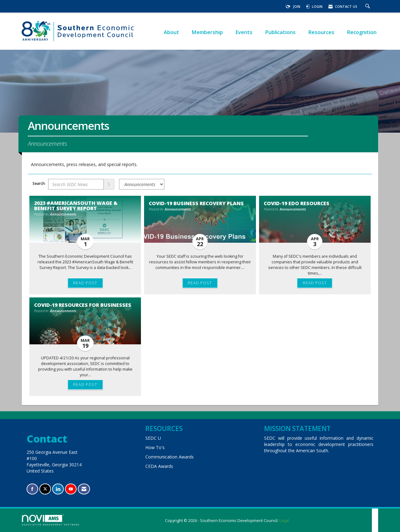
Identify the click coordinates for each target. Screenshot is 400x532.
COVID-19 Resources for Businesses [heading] (83, 305)
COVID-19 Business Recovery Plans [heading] (196, 203)
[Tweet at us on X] (45, 489)
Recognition (362, 32)
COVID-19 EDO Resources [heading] (297, 203)
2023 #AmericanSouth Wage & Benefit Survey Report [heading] (76, 205)
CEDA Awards (159, 466)
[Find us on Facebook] (32, 489)
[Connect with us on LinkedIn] (58, 489)
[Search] (109, 184)
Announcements (63, 214)
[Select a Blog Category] (142, 184)
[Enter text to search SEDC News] (76, 184)
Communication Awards (170, 457)
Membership (207, 32)
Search (39, 183)
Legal (284, 521)
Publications (280, 32)
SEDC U (153, 438)
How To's (155, 447)
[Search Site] (368, 7)
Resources (321, 32)
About (171, 32)
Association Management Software (51, 520)
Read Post (85, 283)
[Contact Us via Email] (84, 489)
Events (244, 32)
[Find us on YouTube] (71, 489)
